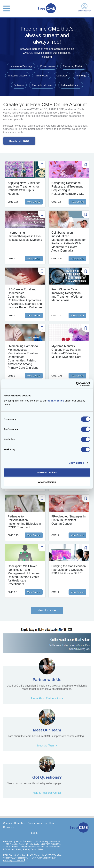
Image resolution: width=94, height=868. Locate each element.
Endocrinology (48, 66)
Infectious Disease (17, 76)
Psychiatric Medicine (42, 85)
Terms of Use (37, 849)
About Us (42, 823)
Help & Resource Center (47, 793)
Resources (9, 827)
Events (31, 823)
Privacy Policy (22, 849)
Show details (76, 463)
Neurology (81, 76)
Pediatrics (19, 85)
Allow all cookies (47, 472)
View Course (34, 202)
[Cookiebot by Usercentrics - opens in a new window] (76, 384)
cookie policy (56, 401)
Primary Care (42, 76)
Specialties (20, 823)
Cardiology (62, 76)
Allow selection (47, 482)
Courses (8, 823)
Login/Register (84, 9)
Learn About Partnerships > (47, 698)
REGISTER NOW (19, 141)
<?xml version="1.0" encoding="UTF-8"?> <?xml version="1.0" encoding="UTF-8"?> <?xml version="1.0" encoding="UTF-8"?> (33, 858)
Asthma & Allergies (71, 85)
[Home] (47, 14)
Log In (34, 833)
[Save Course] (42, 165)
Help (51, 823)
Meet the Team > (47, 746)
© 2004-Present (11, 847)
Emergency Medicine (74, 66)
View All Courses (47, 610)
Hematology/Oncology (21, 66)
